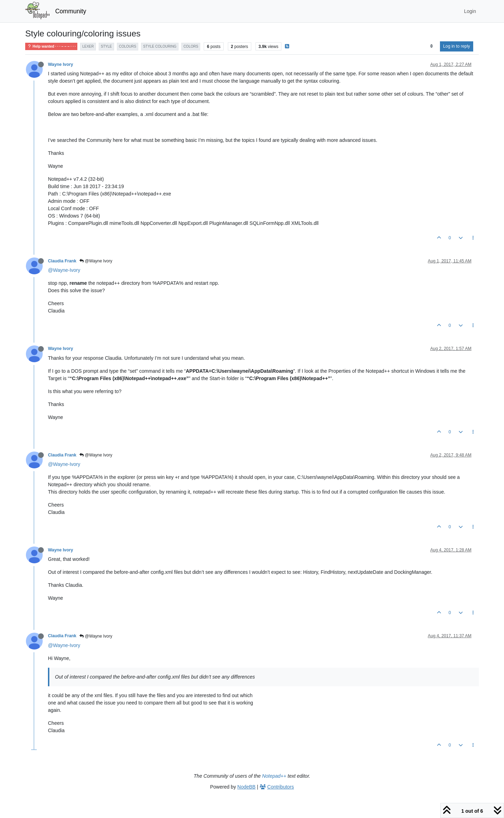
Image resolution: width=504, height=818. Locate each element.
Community (71, 11)
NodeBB (246, 787)
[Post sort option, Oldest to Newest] (431, 46)
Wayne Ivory (61, 64)
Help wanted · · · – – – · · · (51, 46)
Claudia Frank (62, 261)
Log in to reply (457, 46)
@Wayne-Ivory (64, 270)
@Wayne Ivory (96, 261)
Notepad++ (274, 776)
